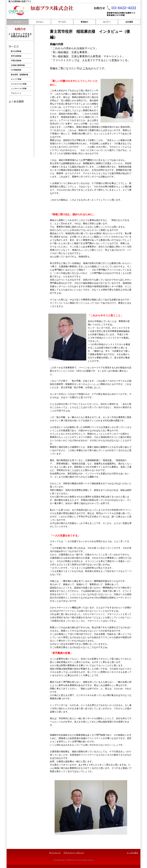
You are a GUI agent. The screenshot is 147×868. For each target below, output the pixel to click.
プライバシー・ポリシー (74, 853)
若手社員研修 (16, 56)
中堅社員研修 (16, 61)
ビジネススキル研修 (19, 84)
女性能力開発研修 (18, 65)
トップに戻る (132, 853)
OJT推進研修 (16, 70)
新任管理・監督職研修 (20, 75)
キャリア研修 (16, 79)
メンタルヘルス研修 (19, 88)
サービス (62, 22)
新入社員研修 (16, 51)
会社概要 (129, 22)
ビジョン (40, 22)
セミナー (107, 22)
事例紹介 (85, 22)
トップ (17, 22)
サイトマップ (55, 853)
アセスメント (16, 93)
